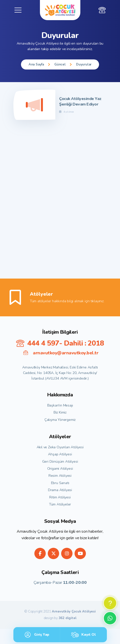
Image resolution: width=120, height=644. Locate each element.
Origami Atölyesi (60, 469)
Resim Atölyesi (60, 476)
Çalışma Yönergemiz (60, 420)
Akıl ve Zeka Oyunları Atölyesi (60, 447)
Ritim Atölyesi (60, 497)
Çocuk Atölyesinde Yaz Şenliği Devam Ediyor (80, 101)
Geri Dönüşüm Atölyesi (60, 462)
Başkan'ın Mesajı (60, 405)
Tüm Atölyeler (60, 504)
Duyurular (84, 64)
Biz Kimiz (60, 412)
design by (60, 618)
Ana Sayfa (36, 64)
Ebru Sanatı (60, 483)
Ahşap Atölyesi (60, 454)
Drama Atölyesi (60, 490)
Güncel (60, 64)
